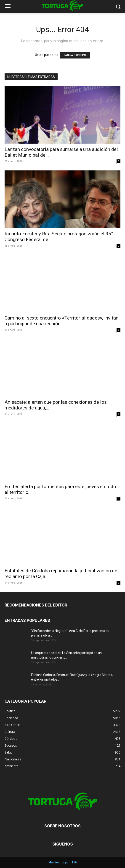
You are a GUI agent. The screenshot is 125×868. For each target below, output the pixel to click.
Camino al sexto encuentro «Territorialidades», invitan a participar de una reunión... (61, 321)
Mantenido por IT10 (62, 862)
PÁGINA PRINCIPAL (75, 55)
